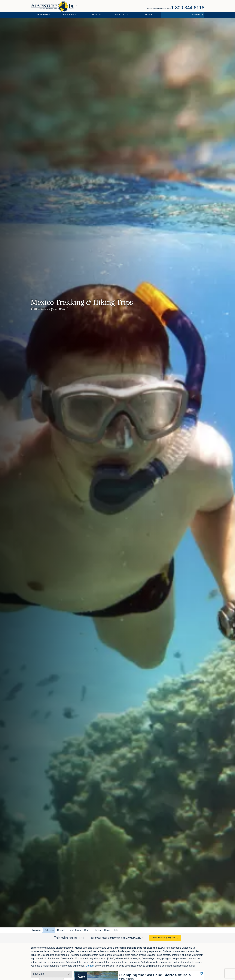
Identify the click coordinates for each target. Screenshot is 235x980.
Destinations (44, 15)
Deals (107, 930)
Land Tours (75, 930)
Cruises (61, 930)
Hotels (97, 930)
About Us (96, 15)
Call (132, 938)
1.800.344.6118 (188, 8)
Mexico (36, 930)
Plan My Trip (122, 15)
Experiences (70, 15)
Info (116, 930)
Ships (87, 930)
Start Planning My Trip (164, 938)
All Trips (49, 930)
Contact (148, 15)
